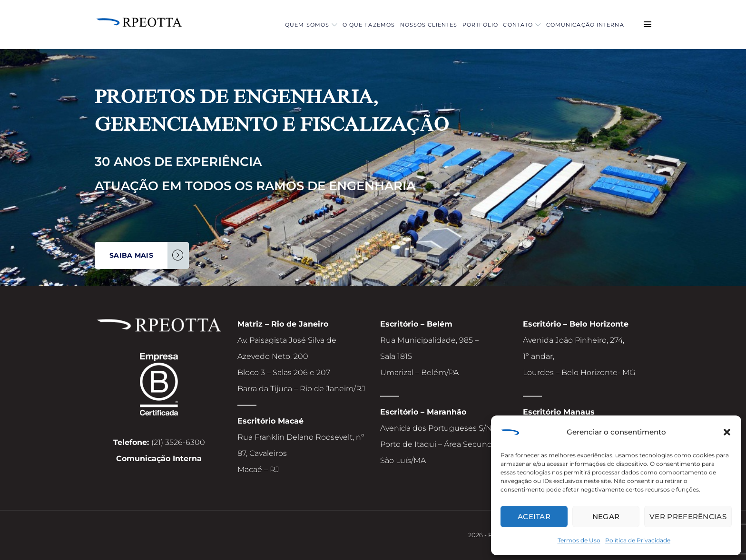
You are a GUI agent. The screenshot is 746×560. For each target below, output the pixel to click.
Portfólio (455, 25)
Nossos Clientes (393, 25)
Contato (507, 25)
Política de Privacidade (638, 540)
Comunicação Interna (580, 25)
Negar (606, 517)
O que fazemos (323, 25)
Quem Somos (255, 25)
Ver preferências (688, 517)
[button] (727, 434)
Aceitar (534, 517)
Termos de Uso (579, 540)
